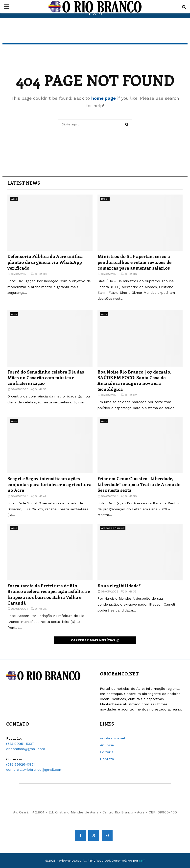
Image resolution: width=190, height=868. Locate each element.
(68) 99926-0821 (20, 764)
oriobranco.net (113, 738)
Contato (107, 759)
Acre (14, 199)
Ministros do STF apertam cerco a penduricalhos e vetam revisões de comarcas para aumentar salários (134, 262)
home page (104, 98)
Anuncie (107, 745)
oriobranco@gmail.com (26, 749)
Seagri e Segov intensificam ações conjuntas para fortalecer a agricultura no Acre (49, 484)
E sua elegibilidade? (119, 586)
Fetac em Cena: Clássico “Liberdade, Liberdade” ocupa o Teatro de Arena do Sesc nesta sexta (139, 484)
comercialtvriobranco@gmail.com (34, 769)
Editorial (107, 752)
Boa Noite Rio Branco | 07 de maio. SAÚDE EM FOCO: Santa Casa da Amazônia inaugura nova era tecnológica (134, 380)
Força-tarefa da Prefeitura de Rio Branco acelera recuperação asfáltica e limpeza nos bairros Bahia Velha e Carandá (49, 594)
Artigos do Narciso (113, 528)
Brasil (105, 199)
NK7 (142, 861)
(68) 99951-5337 (20, 744)
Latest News (24, 183)
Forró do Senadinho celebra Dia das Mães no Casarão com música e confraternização (46, 378)
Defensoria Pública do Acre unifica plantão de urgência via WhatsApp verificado (45, 262)
